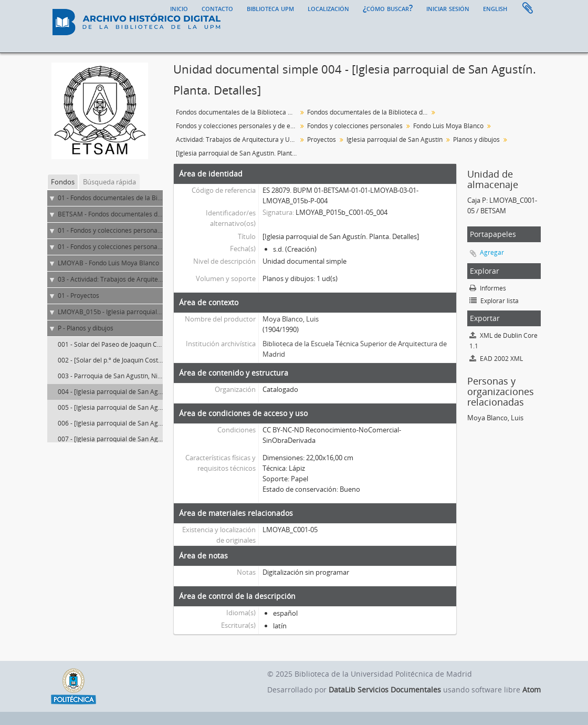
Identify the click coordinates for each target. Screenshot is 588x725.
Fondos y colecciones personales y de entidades (238, 126)
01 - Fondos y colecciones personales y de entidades (134, 230)
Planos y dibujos (476, 139)
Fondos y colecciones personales (355, 126)
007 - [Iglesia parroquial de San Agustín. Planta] (127, 439)
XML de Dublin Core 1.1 (503, 341)
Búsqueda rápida (109, 182)
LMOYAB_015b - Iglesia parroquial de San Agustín (130, 312)
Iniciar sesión (448, 8)
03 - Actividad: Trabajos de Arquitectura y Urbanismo (135, 279)
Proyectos (322, 139)
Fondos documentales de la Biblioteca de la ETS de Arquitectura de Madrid (369, 112)
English (495, 8)
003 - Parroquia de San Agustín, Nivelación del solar (133, 376)
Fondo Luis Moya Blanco (448, 126)
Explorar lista (494, 301)
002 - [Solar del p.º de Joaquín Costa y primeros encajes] (139, 360)
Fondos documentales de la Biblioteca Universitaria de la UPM (238, 112)
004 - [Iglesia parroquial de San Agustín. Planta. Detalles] (140, 392)
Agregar (492, 252)
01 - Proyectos (78, 296)
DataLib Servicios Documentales (385, 690)
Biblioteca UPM (270, 8)
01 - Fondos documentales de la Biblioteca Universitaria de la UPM (155, 198)
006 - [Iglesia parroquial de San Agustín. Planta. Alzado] (138, 423)
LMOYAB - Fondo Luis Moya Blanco (108, 263)
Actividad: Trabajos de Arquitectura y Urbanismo (238, 139)
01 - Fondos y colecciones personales (112, 247)
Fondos (63, 182)
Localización (328, 8)
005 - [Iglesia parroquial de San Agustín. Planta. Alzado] (138, 407)
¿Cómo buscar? (388, 8)
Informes (488, 288)
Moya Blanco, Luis (291, 319)
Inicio (179, 8)
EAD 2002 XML (496, 359)
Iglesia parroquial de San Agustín (395, 139)
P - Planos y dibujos (86, 328)
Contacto (217, 8)
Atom (532, 690)
